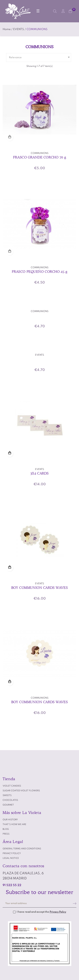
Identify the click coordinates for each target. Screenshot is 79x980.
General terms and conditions (22, 849)
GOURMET (8, 805)
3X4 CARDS (39, 473)
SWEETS (7, 796)
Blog (6, 829)
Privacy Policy (58, 912)
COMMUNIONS (40, 153)
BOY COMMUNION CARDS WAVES (39, 588)
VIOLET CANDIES (12, 786)
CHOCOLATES (10, 800)
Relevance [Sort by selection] (40, 57)
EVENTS (39, 355)
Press (6, 834)
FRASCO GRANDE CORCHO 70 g (39, 157)
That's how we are (14, 825)
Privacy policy (12, 854)
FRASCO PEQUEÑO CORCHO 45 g (40, 272)
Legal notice (11, 858)
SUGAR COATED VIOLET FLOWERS (21, 791)
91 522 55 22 (12, 885)
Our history (10, 820)
